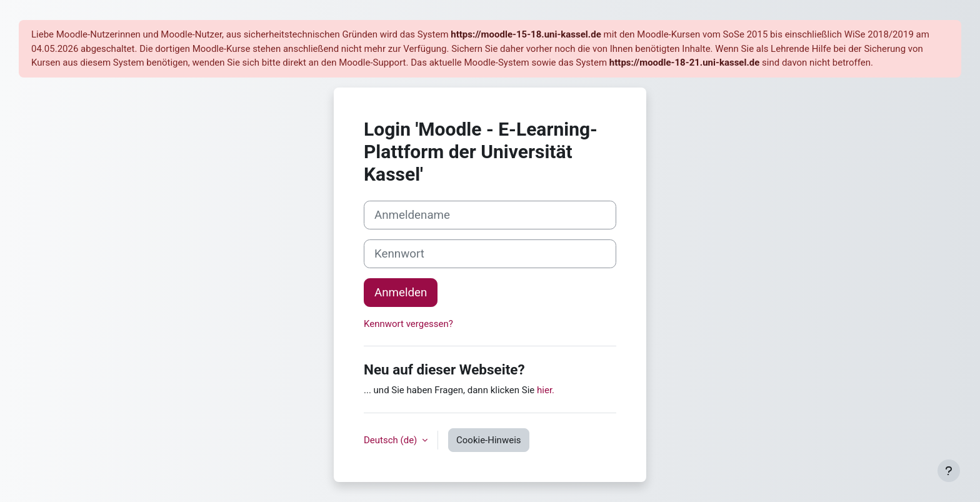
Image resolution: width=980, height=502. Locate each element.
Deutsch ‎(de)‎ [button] (392, 440)
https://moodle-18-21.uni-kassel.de (684, 63)
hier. (546, 390)
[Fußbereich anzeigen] (949, 471)
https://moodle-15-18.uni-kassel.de (526, 34)
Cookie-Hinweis (488, 440)
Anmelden (401, 293)
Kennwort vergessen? (408, 324)
